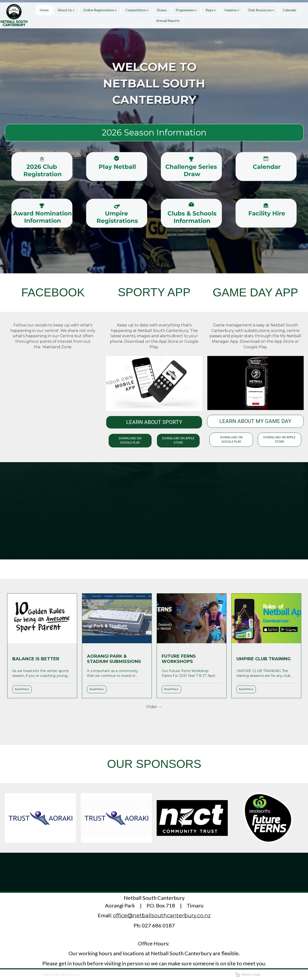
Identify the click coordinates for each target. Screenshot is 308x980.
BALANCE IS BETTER (36, 659)
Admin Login (248, 974)
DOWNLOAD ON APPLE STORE (178, 441)
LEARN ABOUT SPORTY (154, 422)
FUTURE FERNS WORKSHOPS (179, 659)
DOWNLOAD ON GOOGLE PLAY (130, 441)
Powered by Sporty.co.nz (60, 974)
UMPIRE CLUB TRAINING (264, 659)
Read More (22, 689)
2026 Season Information (154, 132)
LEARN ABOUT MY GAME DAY (255, 421)
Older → (154, 707)
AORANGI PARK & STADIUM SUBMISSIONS (114, 659)
